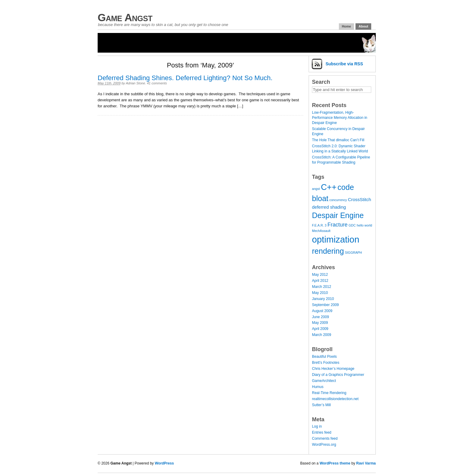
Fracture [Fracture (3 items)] (337, 225)
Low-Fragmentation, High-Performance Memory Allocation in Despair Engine (340, 118)
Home (347, 26)
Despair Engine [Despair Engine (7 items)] (338, 215)
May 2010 (320, 293)
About (363, 26)
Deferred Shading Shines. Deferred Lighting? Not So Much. (185, 78)
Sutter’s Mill (321, 405)
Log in (317, 426)
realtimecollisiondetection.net (335, 399)
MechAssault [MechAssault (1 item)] (321, 231)
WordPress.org (324, 445)
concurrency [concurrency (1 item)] (338, 200)
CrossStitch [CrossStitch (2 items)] (360, 199)
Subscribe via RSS (344, 64)
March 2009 (321, 335)
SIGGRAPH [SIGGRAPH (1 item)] (353, 253)
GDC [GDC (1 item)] (352, 225)
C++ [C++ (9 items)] (329, 187)
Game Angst (125, 17)
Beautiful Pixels (324, 357)
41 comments (157, 83)
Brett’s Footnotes (326, 363)
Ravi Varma (366, 463)
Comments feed (325, 439)
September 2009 (325, 305)
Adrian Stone (135, 83)
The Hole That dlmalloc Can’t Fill (338, 140)
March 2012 (321, 287)
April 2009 (320, 329)
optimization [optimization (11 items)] (336, 239)
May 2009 (320, 323)
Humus (318, 387)
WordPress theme (335, 463)
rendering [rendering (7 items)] (328, 251)
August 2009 (322, 311)
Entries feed (322, 432)
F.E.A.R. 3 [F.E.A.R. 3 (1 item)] (319, 225)
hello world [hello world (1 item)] (364, 225)
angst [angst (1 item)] (316, 189)
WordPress (164, 463)
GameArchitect (324, 381)
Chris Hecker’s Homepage (333, 369)
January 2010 (323, 299)
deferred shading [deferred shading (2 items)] (329, 207)
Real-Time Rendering (329, 393)
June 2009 (320, 317)
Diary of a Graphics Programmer (338, 375)
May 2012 (320, 275)
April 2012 (320, 281)
